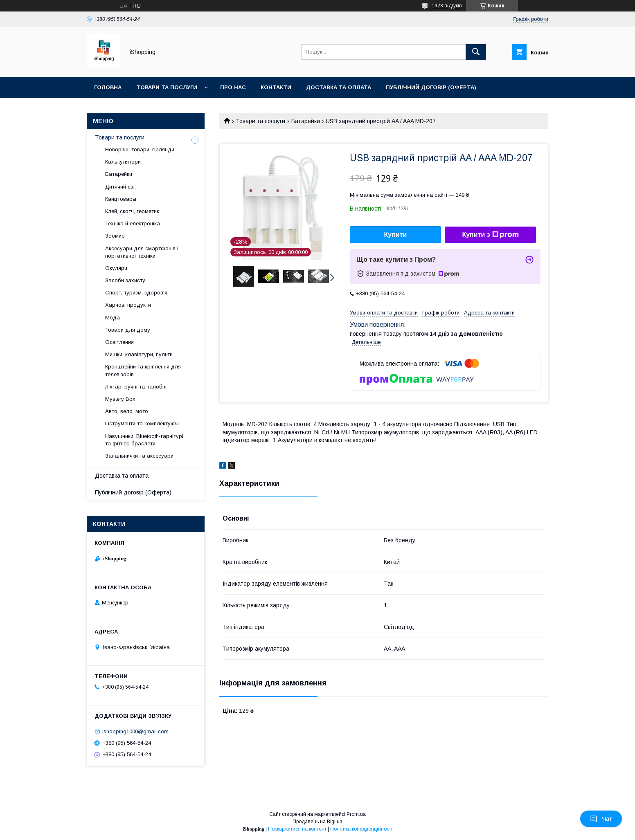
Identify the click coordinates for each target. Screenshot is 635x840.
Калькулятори (123, 162)
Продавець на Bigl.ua (317, 822)
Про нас (233, 87)
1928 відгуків (447, 6)
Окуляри (116, 268)
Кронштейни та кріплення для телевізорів (143, 370)
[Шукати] (476, 52)
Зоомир (115, 236)
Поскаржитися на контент (297, 829)
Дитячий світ (121, 187)
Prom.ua (356, 814)
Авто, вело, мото (127, 411)
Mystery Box (120, 399)
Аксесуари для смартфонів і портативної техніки (142, 252)
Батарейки (306, 121)
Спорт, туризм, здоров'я (136, 293)
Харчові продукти (128, 305)
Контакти (276, 87)
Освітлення (119, 342)
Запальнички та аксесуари (139, 456)
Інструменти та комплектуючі (142, 423)
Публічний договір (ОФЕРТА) (431, 87)
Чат (601, 819)
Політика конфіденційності (361, 829)
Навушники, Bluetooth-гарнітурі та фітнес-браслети (144, 440)
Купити (396, 235)
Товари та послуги (167, 87)
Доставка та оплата (339, 87)
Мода (113, 318)
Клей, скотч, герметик (132, 211)
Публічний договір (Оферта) (133, 492)
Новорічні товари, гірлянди (140, 149)
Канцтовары (121, 199)
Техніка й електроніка (133, 223)
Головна (108, 87)
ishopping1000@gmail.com (135, 731)
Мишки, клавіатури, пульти (139, 354)
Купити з (490, 235)
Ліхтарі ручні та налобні (136, 387)
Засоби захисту (125, 280)
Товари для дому (128, 330)
